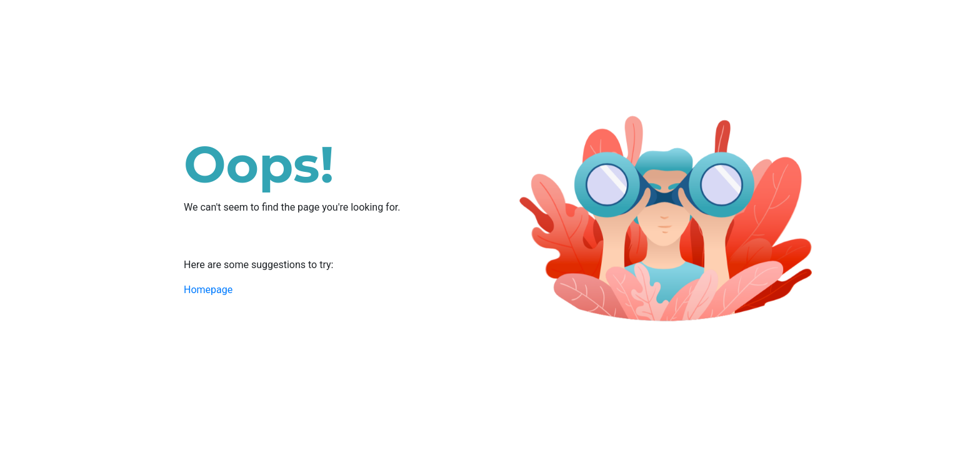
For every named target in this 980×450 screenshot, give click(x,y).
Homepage (208, 290)
